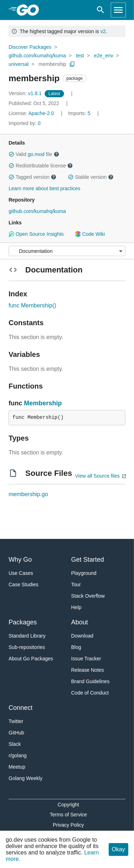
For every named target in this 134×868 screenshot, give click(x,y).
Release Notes (88, 670)
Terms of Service (68, 815)
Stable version (91, 177)
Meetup (17, 767)
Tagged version (33, 177)
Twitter (16, 721)
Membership (43, 403)
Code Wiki (90, 234)
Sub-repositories (27, 647)
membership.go (28, 494)
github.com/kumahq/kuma (37, 56)
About (80, 622)
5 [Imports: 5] (80, 113)
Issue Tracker (86, 659)
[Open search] (101, 10)
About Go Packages (31, 659)
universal (19, 64)
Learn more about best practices (44, 188)
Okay (118, 849)
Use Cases (21, 573)
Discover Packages (30, 47)
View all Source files (97, 476)
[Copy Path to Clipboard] (72, 64)
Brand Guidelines (90, 681)
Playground (84, 573)
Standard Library (27, 636)
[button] (11, 154)
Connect (21, 708)
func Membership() (32, 305)
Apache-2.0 (41, 113)
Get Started (88, 560)
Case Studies (23, 584)
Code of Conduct (90, 693)
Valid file (34, 154)
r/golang (18, 755)
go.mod (36, 154)
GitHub (16, 733)
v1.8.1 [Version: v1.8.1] (26, 93)
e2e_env (104, 56)
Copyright (68, 805)
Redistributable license (41, 166)
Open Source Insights (36, 234)
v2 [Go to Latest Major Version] (103, 31)
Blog (76, 647)
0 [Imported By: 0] (25, 123)
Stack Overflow (88, 596)
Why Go (20, 560)
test (80, 56)
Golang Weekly (26, 778)
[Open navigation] (118, 10)
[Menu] (67, 251)
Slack (15, 744)
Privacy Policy (68, 825)
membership (52, 64)
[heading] (30, 10)
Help (76, 607)
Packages (23, 622)
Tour (76, 584)
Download (82, 636)
